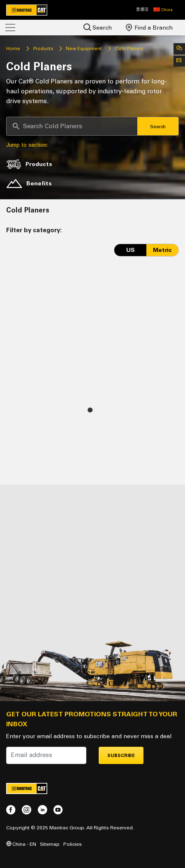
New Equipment (84, 48)
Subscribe (121, 756)
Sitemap (50, 844)
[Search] (72, 126)
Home (13, 48)
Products (43, 48)
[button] (163, 10)
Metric (162, 250)
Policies (73, 844)
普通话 (142, 9)
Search (98, 27)
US (131, 250)
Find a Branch (149, 28)
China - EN (21, 844)
